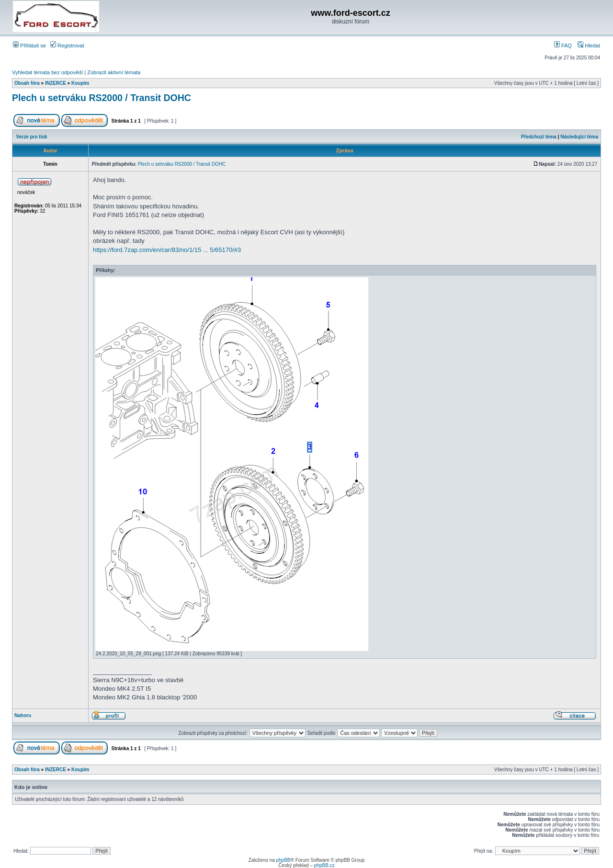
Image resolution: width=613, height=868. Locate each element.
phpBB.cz (324, 865)
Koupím (80, 83)
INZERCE (56, 83)
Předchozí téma (539, 137)
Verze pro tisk (32, 137)
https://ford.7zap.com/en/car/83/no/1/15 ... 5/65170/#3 (167, 250)
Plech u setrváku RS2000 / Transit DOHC (102, 98)
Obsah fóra (27, 83)
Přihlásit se (29, 46)
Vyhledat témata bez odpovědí (47, 72)
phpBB (283, 860)
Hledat (589, 46)
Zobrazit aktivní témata (114, 72)
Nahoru (23, 715)
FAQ (563, 46)
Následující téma (579, 137)
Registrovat (67, 46)
